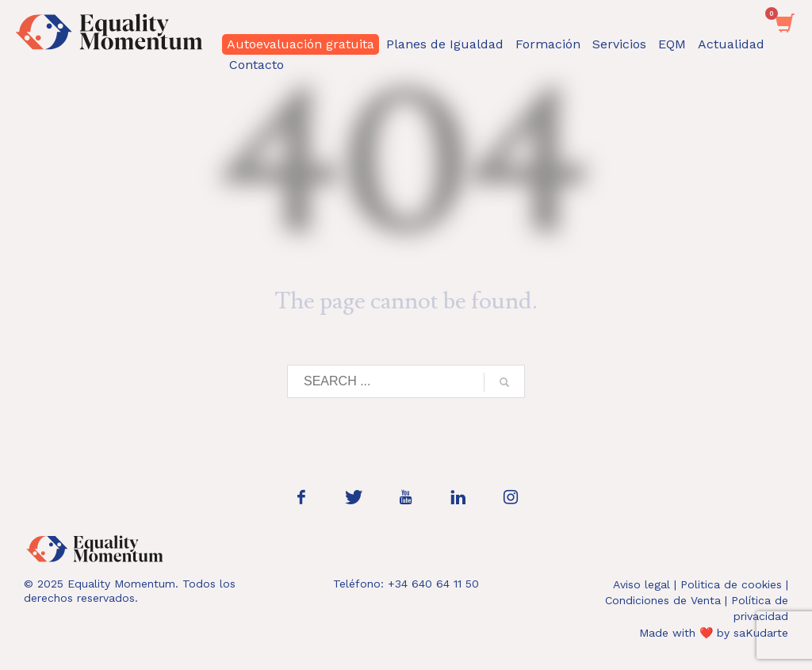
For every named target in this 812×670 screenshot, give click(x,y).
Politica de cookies (731, 584)
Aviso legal (642, 584)
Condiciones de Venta (663, 600)
